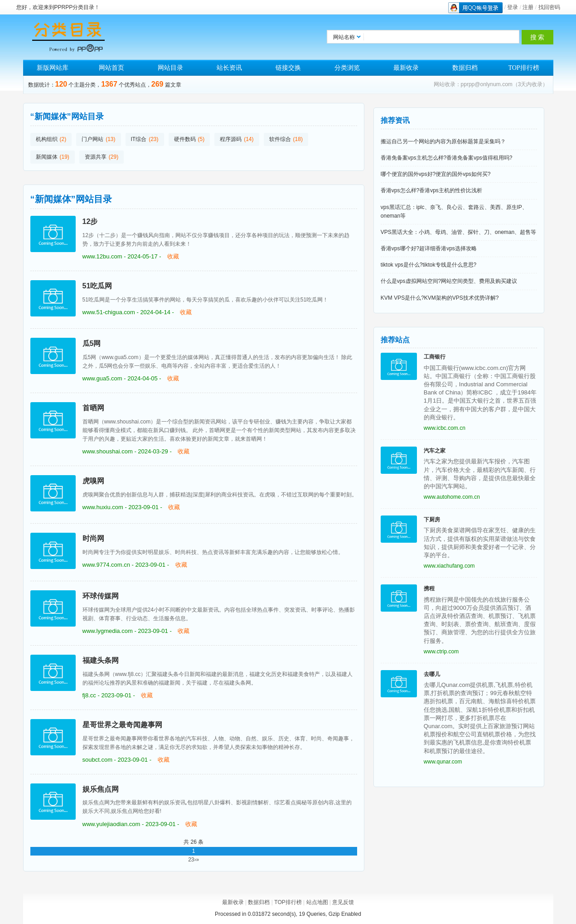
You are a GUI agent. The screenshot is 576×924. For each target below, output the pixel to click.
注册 (528, 7)
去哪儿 (432, 674)
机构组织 (47, 139)
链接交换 (288, 68)
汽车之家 (435, 451)
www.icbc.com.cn (445, 428)
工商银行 (435, 357)
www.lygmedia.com (108, 631)
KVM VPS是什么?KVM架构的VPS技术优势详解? (440, 298)
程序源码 (231, 139)
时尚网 (93, 538)
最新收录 (406, 68)
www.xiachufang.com (449, 566)
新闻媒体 (47, 157)
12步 (90, 221)
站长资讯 (229, 68)
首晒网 (93, 408)
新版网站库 (53, 68)
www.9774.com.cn (106, 565)
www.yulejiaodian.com (111, 824)
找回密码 (549, 7)
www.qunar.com (443, 762)
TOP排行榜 (523, 68)
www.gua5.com (102, 378)
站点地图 (317, 902)
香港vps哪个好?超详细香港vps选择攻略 (429, 248)
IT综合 (139, 139)
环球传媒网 (101, 596)
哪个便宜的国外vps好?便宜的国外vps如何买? (436, 174)
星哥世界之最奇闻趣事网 (122, 725)
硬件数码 (185, 139)
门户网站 (92, 139)
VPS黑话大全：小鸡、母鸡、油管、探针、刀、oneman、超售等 (458, 232)
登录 (513, 7)
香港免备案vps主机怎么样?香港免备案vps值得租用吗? (447, 158)
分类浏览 (347, 68)
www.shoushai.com (108, 451)
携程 (429, 588)
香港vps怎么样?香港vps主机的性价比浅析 (431, 190)
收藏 (173, 256)
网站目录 (170, 68)
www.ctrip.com (441, 652)
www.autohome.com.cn (452, 497)
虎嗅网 (93, 481)
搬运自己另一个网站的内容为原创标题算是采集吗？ (443, 141)
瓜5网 (92, 343)
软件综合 (280, 139)
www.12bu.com (102, 256)
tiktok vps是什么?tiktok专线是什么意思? (428, 265)
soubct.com (97, 760)
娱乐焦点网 (101, 789)
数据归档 (465, 68)
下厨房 (432, 520)
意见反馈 (343, 902)
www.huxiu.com (103, 507)
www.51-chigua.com (109, 312)
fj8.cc (89, 695)
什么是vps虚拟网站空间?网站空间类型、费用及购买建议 (449, 281)
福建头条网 (101, 660)
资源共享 (96, 157)
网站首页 (111, 68)
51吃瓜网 (97, 286)
